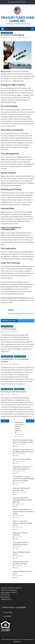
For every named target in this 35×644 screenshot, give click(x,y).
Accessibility (8, 616)
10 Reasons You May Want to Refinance (6, 421)
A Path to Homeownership (22, 459)
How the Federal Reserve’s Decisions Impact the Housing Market (23, 511)
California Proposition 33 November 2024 (21, 489)
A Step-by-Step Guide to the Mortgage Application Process (23, 451)
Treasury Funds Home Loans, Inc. (17, 19)
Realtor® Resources (20, 356)
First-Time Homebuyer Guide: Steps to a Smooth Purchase (23, 441)
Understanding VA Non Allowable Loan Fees (21, 563)
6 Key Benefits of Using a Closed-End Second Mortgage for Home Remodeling (23, 479)
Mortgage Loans (19, 389)
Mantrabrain (17, 642)
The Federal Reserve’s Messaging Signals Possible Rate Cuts (22, 500)
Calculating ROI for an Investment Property (15, 360)
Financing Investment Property (14, 392)
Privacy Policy (8, 612)
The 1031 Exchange (8, 329)
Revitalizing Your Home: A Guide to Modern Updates (20, 427)
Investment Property (7, 33)
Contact (3, 298)
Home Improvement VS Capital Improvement (21, 543)
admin (15, 38)
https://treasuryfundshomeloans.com (21, 314)
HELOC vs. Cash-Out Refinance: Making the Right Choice (22, 523)
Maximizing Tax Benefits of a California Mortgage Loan (23, 468)
